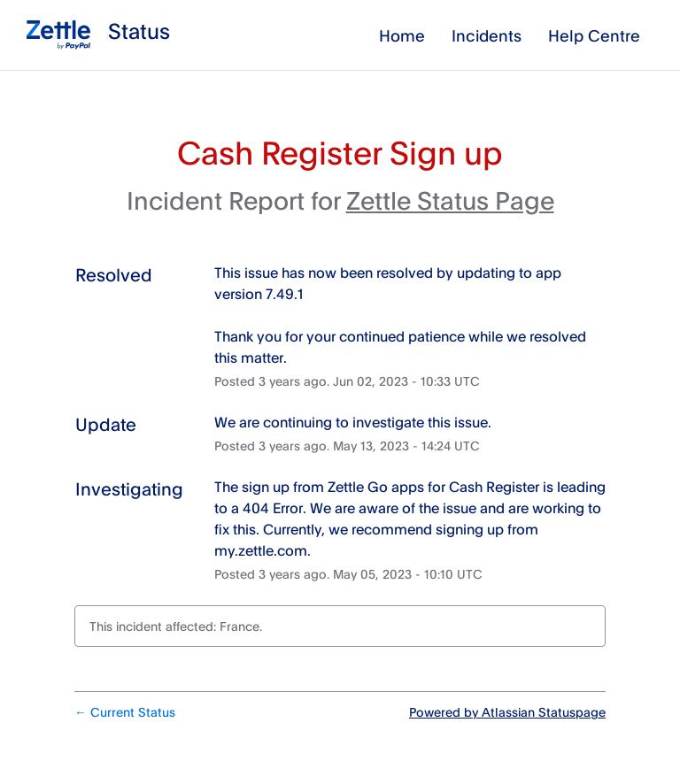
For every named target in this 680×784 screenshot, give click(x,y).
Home (402, 35)
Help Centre (594, 35)
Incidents (487, 35)
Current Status (125, 712)
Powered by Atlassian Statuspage (507, 712)
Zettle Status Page (450, 200)
